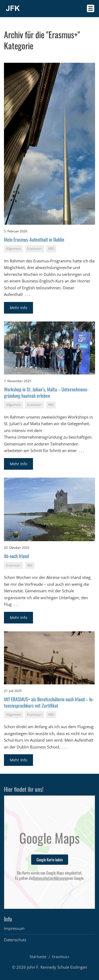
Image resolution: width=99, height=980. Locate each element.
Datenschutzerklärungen (51, 878)
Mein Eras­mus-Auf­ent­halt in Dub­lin (34, 239)
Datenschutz (15, 940)
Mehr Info (18, 308)
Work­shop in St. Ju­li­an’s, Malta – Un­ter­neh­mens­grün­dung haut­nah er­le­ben (46, 392)
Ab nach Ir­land (16, 556)
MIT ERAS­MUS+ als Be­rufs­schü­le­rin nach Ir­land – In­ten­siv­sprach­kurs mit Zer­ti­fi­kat (49, 702)
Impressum (14, 928)
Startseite (38, 957)
